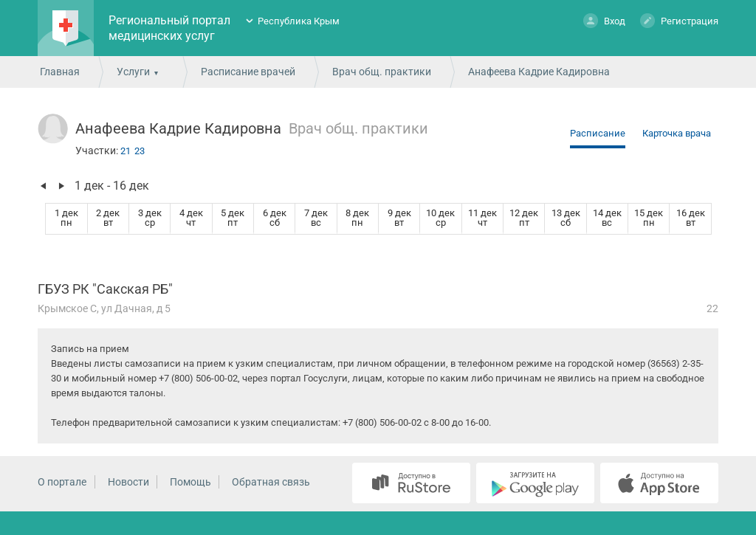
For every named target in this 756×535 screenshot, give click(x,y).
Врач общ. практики (382, 72)
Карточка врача (677, 133)
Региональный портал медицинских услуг (169, 28)
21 (126, 151)
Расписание (598, 133)
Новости (128, 482)
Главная (60, 72)
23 (140, 151)
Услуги (133, 72)
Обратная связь (271, 482)
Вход (604, 20)
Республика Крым (299, 21)
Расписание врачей (248, 72)
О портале (62, 482)
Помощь (190, 482)
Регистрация (679, 20)
